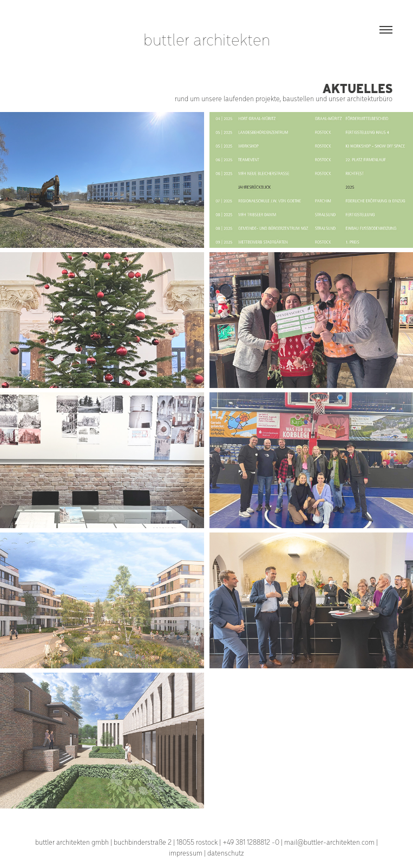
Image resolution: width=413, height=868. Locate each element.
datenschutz (226, 853)
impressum (186, 853)
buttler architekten (207, 39)
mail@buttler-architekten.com (329, 842)
